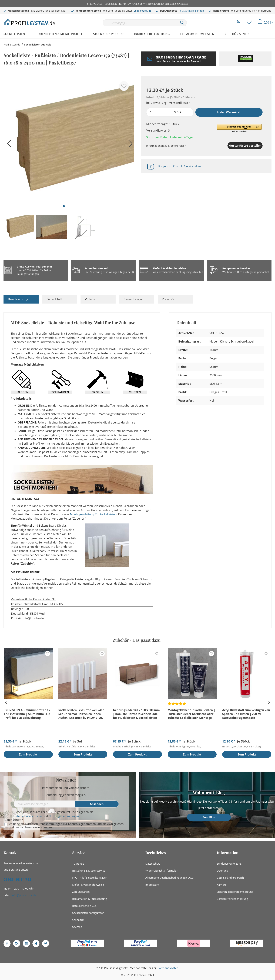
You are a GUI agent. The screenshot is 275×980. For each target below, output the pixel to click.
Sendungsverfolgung (229, 864)
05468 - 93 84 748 (17, 880)
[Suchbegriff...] (140, 23)
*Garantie (78, 864)
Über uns (222, 871)
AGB (110, 824)
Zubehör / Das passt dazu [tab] (137, 640)
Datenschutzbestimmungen (44, 824)
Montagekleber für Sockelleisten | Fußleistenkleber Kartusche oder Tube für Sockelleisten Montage (191, 714)
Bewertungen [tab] (133, 299)
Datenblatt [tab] (54, 299)
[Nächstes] (130, 145)
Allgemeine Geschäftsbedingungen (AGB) (170, 878)
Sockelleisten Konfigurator (88, 913)
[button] (239, 128)
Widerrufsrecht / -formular (161, 871)
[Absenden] (97, 804)
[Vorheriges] (8, 145)
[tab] (21, 299)
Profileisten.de (12, 45)
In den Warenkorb (229, 112)
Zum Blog (209, 817)
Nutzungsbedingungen (64, 816)
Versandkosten (169, 968)
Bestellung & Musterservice (89, 871)
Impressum (152, 885)
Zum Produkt (28, 755)
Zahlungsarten (81, 892)
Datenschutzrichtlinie (28, 816)
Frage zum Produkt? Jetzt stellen (180, 166)
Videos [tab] (90, 299)
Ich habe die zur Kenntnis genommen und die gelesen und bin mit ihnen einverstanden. (66, 826)
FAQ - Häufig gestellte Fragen (90, 878)
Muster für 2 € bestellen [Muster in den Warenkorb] (227, 146)
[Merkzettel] (249, 23)
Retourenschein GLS (84, 906)
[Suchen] (182, 23)
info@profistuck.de (24, 895)
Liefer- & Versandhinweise (88, 885)
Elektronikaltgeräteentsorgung (235, 892)
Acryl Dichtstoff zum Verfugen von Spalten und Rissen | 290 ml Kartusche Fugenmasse (246, 714)
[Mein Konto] (238, 23)
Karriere (222, 885)
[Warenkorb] (265, 22)
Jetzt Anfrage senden (192, 11)
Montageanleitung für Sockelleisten (93, 514)
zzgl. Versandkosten (176, 103)
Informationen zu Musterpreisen (166, 146)
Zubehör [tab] (168, 299)
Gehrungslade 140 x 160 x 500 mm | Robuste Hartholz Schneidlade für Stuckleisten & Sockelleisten (136, 714)
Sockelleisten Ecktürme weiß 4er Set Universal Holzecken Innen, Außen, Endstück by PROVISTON (81, 714)
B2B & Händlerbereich (230, 878)
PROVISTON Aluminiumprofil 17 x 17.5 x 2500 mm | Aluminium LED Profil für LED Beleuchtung (27, 714)
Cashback (78, 920)
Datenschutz (153, 864)
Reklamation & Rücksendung (90, 899)
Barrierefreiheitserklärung (232, 899)
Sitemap (77, 927)
